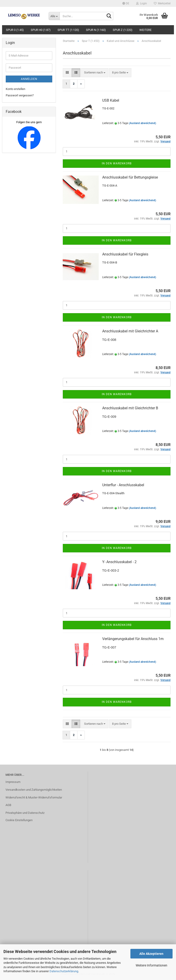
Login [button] (142, 3)
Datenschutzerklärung (64, 971)
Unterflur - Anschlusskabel (123, 485)
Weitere (145, 30)
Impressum (13, 782)
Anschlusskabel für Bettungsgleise (130, 177)
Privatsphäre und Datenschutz (25, 813)
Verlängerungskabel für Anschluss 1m (133, 639)
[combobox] (95, 73)
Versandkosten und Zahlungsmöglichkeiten (34, 790)
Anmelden (29, 79)
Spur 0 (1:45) (15, 30)
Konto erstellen (15, 89)
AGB (8, 805)
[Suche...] (54, 16)
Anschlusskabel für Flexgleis (125, 254)
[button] (126, 3)
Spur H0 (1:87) (41, 30)
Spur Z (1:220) (123, 30)
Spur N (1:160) (96, 30)
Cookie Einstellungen (19, 820)
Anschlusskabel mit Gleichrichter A (130, 331)
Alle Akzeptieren (151, 954)
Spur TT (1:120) (68, 30)
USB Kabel (111, 100)
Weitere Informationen (151, 965)
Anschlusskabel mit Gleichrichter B (130, 408)
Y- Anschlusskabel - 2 (119, 562)
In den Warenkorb (117, 163)
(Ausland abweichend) (142, 123)
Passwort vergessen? (20, 95)
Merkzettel (162, 3)
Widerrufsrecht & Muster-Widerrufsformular (34, 797)
